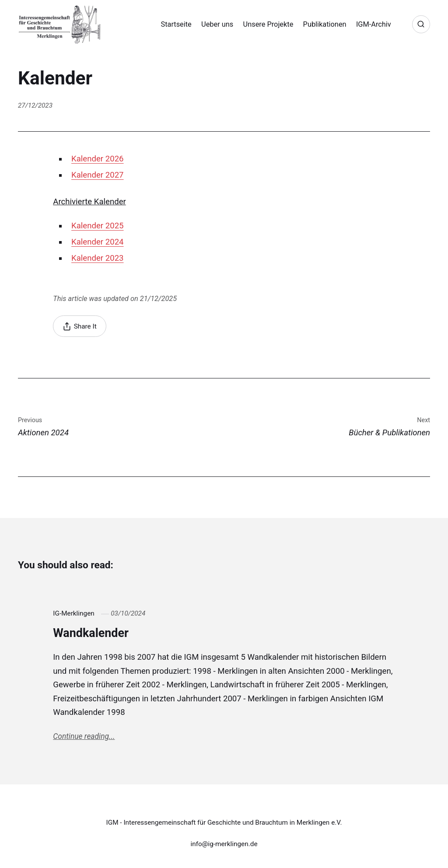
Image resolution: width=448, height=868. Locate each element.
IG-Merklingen (73, 613)
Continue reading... (84, 736)
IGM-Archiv (374, 24)
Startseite (176, 24)
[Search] (421, 24)
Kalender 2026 (98, 159)
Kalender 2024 (98, 242)
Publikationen (325, 24)
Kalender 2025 (98, 226)
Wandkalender (91, 633)
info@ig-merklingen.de (224, 844)
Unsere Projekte (268, 24)
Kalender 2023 (98, 258)
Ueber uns (217, 24)
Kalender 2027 (98, 175)
